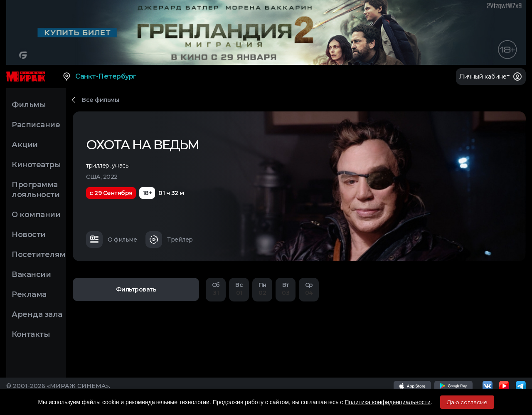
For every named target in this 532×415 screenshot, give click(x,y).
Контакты (31, 334)
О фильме (111, 240)
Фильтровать (136, 289)
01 (239, 289)
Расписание (36, 125)
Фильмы (29, 105)
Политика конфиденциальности (388, 402)
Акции (25, 145)
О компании (36, 215)
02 (262, 289)
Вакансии (31, 274)
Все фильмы (100, 100)
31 (216, 289)
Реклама (29, 294)
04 (309, 289)
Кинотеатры (36, 165)
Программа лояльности (36, 190)
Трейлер (169, 240)
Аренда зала (37, 314)
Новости (29, 235)
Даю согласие (467, 402)
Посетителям (39, 254)
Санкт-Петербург (99, 77)
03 (286, 289)
